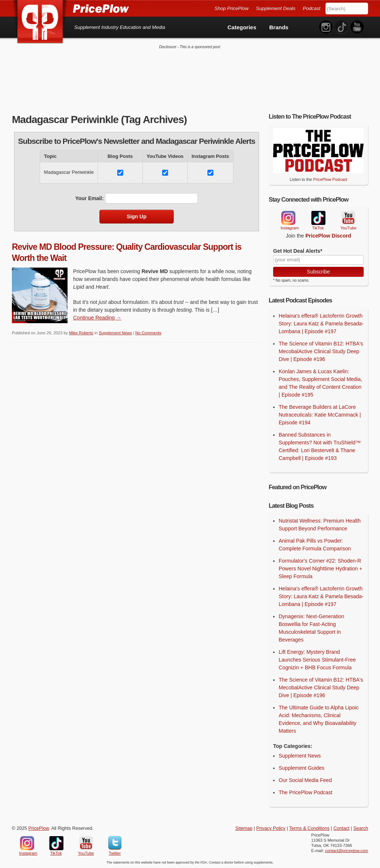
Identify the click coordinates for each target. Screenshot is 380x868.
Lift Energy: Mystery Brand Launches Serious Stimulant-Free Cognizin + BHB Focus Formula (317, 660)
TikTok (318, 218)
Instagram (288, 218)
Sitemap (244, 828)
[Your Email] (318, 260)
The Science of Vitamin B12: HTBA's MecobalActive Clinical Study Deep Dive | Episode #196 (321, 351)
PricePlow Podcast (330, 179)
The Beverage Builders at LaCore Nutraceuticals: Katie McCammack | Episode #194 (320, 415)
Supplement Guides (302, 768)
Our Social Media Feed (305, 780)
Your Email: (90, 198)
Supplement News (115, 333)
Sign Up (137, 216)
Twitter (115, 843)
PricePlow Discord (328, 236)
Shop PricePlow (232, 8)
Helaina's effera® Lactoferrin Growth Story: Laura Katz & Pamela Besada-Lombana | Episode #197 (321, 324)
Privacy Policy (271, 828)
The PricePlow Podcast (306, 792)
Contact (341, 828)
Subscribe (318, 272)
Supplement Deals (276, 8)
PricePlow (38, 828)
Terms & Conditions (309, 828)
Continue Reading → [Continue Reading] (97, 318)
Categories (242, 27)
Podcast (312, 8)
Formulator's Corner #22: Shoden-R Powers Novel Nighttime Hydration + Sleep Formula (320, 569)
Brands (279, 27)
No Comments (148, 333)
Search (361, 828)
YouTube (348, 218)
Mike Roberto (81, 333)
